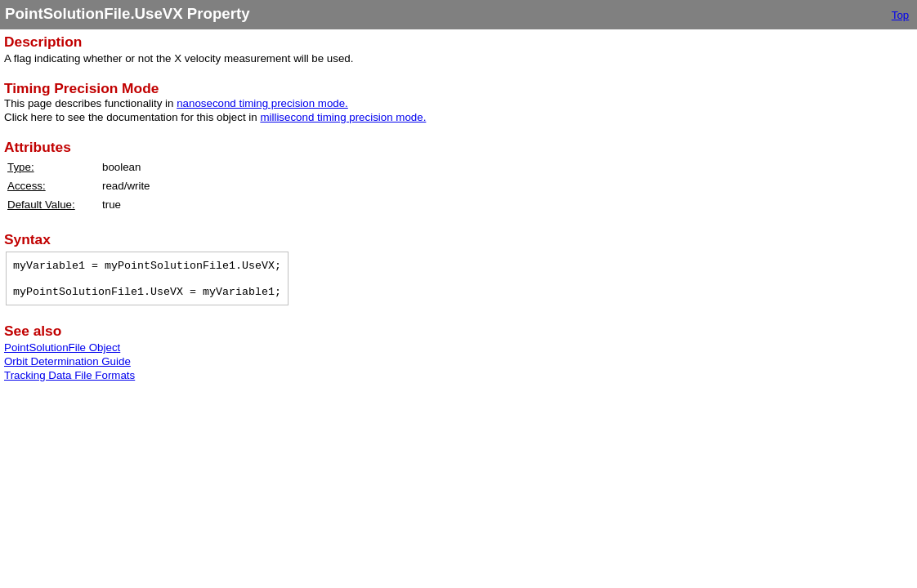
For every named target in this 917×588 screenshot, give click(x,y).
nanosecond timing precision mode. (262, 103)
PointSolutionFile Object (62, 347)
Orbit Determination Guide (67, 361)
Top (901, 15)
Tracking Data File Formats (69, 375)
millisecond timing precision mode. (343, 117)
